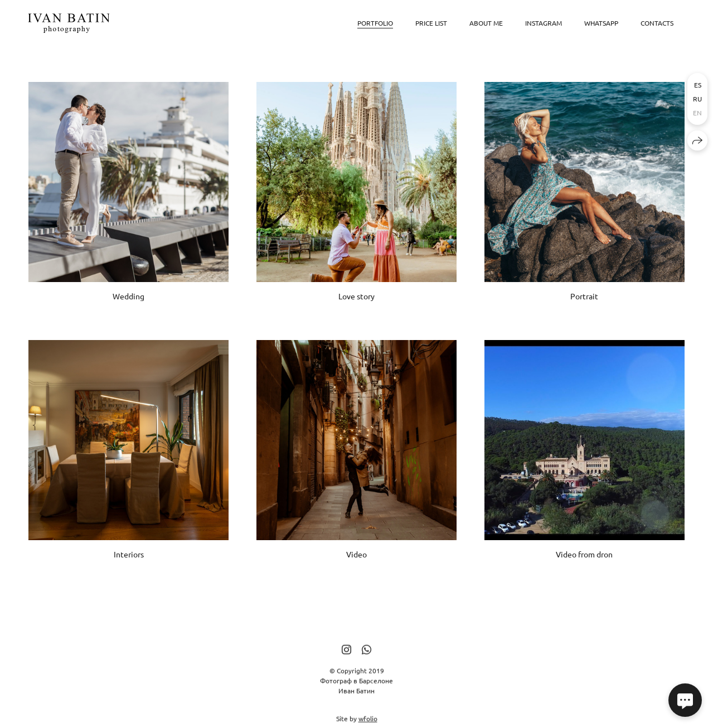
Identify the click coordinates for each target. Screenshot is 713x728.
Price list (431, 23)
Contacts (657, 23)
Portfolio (375, 23)
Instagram (544, 23)
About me (486, 23)
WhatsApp (601, 23)
